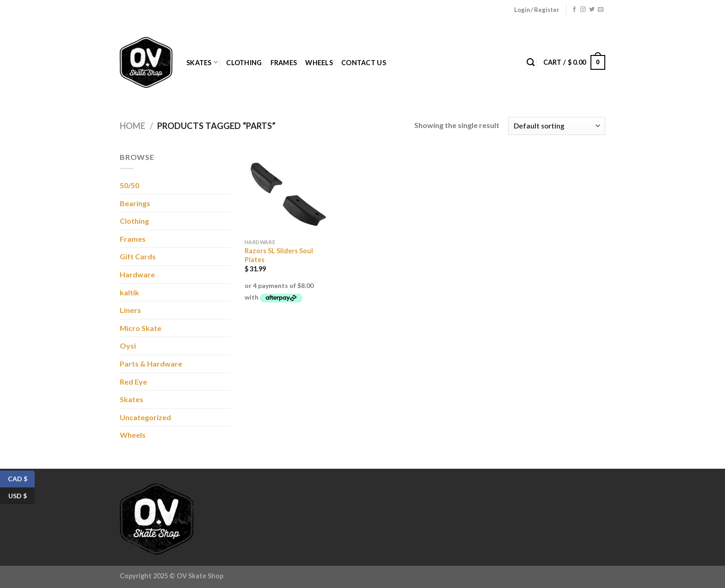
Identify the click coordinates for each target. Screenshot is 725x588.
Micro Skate (141, 328)
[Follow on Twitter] (592, 10)
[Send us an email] (601, 10)
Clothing (244, 63)
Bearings (135, 203)
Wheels (319, 63)
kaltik (129, 292)
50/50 (129, 185)
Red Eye (133, 382)
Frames (284, 63)
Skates (202, 62)
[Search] (531, 63)
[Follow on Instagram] (583, 10)
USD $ (22, 496)
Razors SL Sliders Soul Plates (279, 255)
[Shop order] (557, 126)
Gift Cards (138, 256)
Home (132, 126)
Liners (130, 310)
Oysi (128, 346)
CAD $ (22, 479)
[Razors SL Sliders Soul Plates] (286, 193)
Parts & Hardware (151, 364)
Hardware (137, 274)
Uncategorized (145, 417)
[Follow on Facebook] (574, 10)
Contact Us (364, 63)
